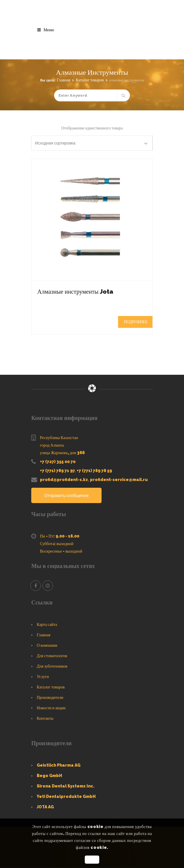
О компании (47, 646)
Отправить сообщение (68, 496)
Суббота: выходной (57, 544)
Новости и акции (51, 708)
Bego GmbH (49, 776)
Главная (64, 80)
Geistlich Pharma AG (59, 766)
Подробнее (136, 322)
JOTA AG (45, 807)
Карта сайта (47, 625)
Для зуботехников (52, 667)
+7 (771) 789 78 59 (94, 471)
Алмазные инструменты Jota (88, 291)
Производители (50, 698)
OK (92, 860)
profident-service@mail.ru (119, 480)
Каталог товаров (90, 80)
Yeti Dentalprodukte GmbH (66, 797)
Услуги (43, 677)
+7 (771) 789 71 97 (57, 471)
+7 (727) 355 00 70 (58, 462)
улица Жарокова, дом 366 (62, 453)
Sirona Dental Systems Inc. (66, 787)
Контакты (45, 719)
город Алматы (52, 445)
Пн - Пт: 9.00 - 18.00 (60, 537)
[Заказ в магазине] (92, 143)
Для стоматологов (52, 656)
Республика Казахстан (59, 438)
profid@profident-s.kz (64, 480)
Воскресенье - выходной (61, 552)
